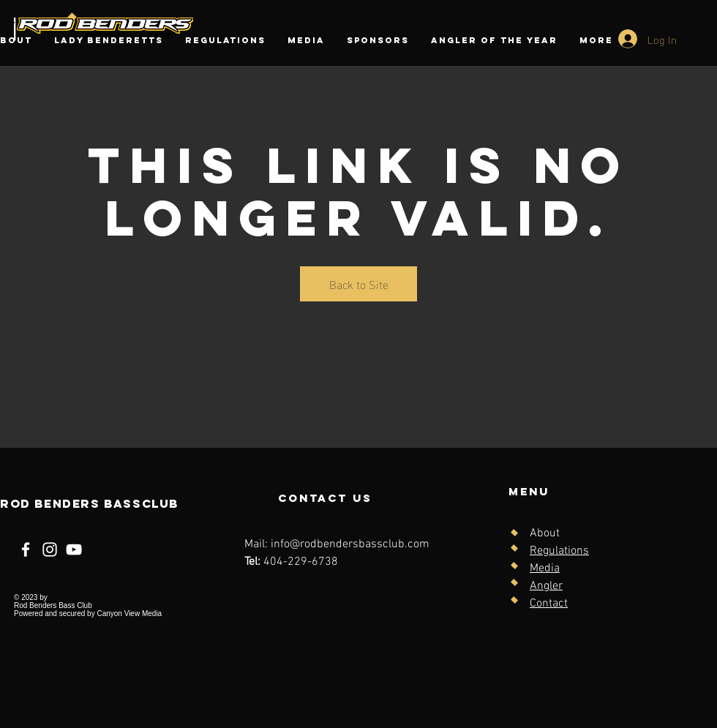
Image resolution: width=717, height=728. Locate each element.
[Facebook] (26, 549)
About (545, 533)
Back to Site (359, 284)
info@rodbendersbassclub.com (350, 544)
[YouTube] (74, 549)
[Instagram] (50, 549)
